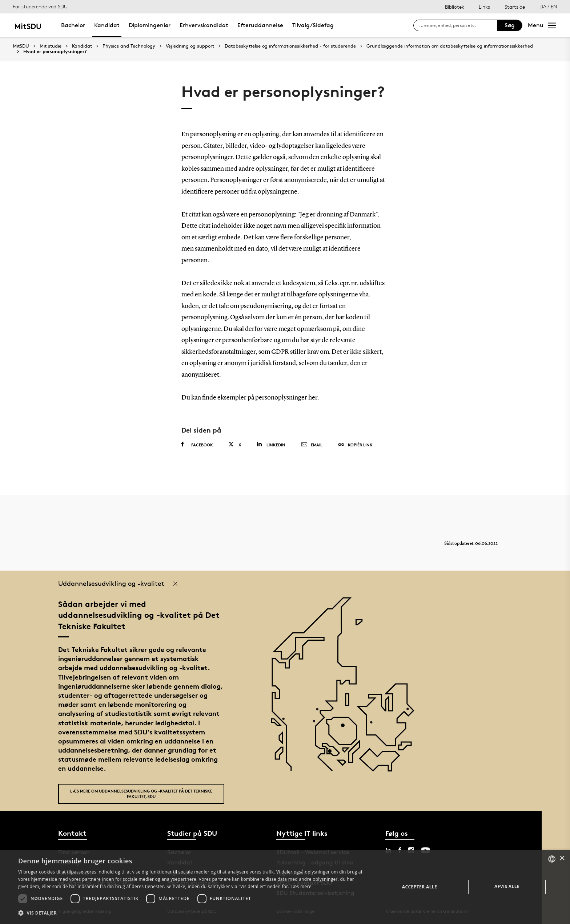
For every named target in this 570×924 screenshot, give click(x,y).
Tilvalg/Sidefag (313, 25)
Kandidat (107, 25)
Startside (515, 7)
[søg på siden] (458, 25)
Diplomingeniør (150, 25)
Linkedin (271, 444)
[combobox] (552, 859)
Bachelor (73, 25)
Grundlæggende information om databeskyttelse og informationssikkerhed (450, 46)
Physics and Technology (129, 46)
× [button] (562, 858)
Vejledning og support (190, 46)
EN (554, 6)
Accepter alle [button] (420, 887)
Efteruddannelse (260, 25)
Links (484, 7)
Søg (510, 25)
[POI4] (346, 728)
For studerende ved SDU (40, 6)
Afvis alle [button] (507, 886)
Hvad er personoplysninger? (55, 52)
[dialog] (285, 887)
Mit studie (51, 46)
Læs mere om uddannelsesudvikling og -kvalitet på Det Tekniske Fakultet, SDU (141, 794)
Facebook (197, 445)
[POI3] (332, 754)
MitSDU (21, 46)
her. (314, 398)
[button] (190, 913)
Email (312, 445)
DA (543, 6)
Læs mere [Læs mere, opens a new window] (301, 886)
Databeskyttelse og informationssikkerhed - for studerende (290, 46)
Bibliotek (455, 7)
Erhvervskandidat (204, 25)
